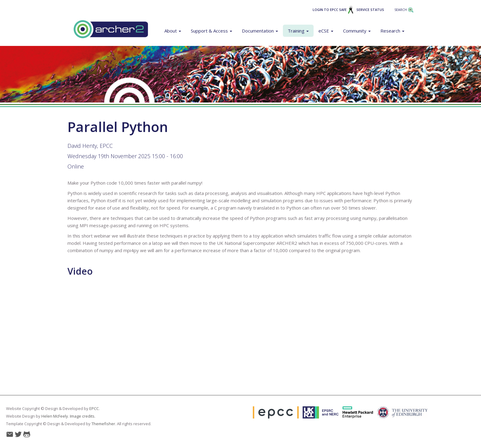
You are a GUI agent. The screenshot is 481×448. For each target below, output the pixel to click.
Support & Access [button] (211, 31)
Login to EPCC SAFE (333, 10)
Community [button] (357, 31)
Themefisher (103, 424)
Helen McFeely (55, 416)
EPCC (94, 408)
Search (404, 10)
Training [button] (298, 31)
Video (80, 271)
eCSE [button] (326, 31)
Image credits (82, 416)
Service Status (370, 10)
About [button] (173, 31)
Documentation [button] (260, 31)
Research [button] (392, 31)
